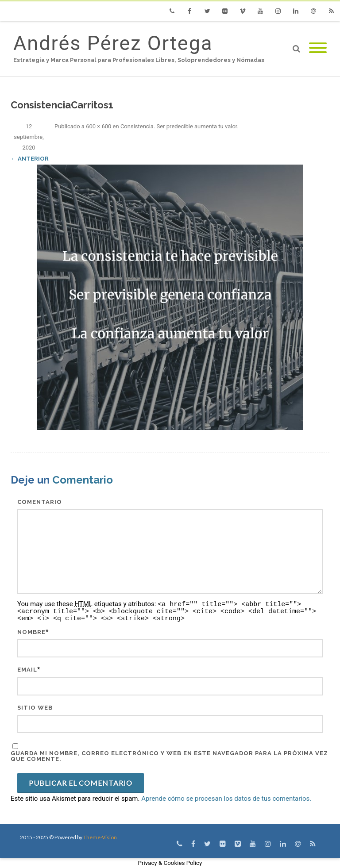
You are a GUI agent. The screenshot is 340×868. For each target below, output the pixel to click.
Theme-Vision (100, 837)
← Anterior (30, 159)
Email (27, 670)
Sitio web (35, 708)
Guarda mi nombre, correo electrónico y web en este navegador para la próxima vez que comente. (169, 756)
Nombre (31, 632)
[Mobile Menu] (318, 48)
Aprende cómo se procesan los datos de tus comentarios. (226, 799)
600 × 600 (99, 126)
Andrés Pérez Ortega (113, 43)
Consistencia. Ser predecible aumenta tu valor (179, 126)
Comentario (40, 502)
